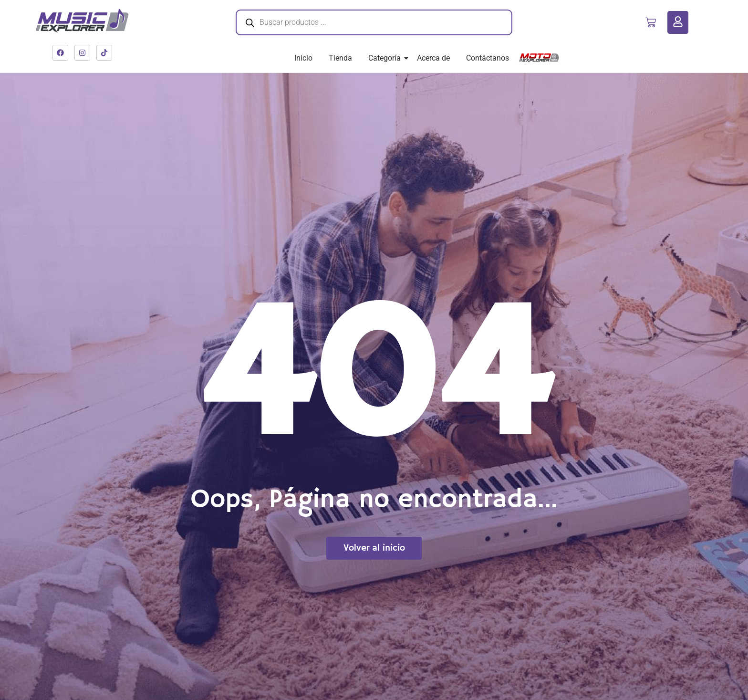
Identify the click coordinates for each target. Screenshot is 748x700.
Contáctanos (488, 58)
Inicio (303, 58)
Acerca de (433, 58)
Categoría (386, 58)
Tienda (340, 58)
